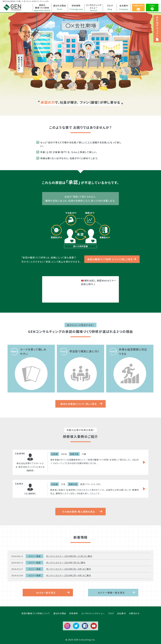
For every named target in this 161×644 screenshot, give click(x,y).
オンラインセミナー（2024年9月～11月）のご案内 (69, 556)
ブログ (111, 613)
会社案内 (121, 613)
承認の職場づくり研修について (36, 613)
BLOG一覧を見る (46, 593)
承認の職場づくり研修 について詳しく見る (110, 259)
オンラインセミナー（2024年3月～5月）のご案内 (68, 569)
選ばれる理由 (60, 613)
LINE (152, 6)
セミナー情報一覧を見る (111, 593)
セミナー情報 (35, 556)
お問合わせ (138, 6)
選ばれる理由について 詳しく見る (79, 404)
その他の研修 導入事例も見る (79, 512)
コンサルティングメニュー (93, 613)
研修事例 (74, 613)
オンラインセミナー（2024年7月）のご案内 (66, 563)
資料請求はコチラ (157, 29)
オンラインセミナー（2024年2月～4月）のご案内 (68, 575)
